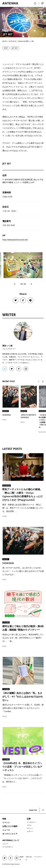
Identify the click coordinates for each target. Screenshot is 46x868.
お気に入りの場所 (10, 826)
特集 (4, 819)
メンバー (5, 844)
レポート (30, 831)
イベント (6, 822)
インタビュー (31, 822)
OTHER (5, 516)
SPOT (6, 48)
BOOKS (5, 716)
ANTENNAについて (11, 840)
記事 (29, 819)
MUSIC (4, 419)
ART (45, 432)
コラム (29, 825)
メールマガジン (8, 847)
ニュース (6, 830)
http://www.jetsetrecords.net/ (15, 240)
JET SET (15, 48)
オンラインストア (10, 834)
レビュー (30, 828)
